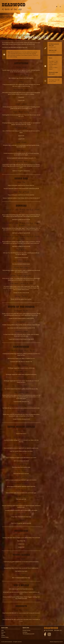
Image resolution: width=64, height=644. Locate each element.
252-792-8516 (52, 52)
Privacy (3, 637)
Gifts (3, 630)
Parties (28, 630)
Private (25, 630)
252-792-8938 (52, 47)
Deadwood (14, 5)
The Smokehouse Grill (28, 634)
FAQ (2, 634)
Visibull (61, 642)
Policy (7, 637)
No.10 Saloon (31, 47)
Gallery (3, 636)
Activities (25, 632)
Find (3, 632)
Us (5, 632)
